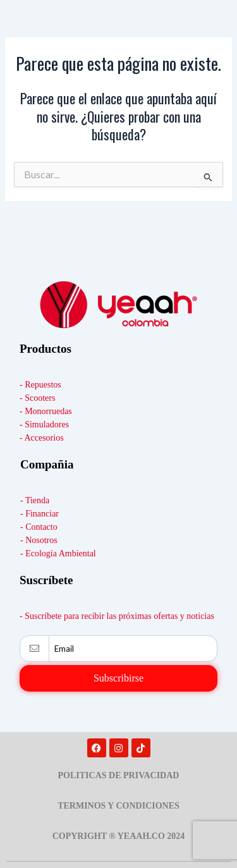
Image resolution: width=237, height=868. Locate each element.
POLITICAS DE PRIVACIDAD (119, 775)
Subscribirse (118, 678)
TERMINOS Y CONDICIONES (118, 806)
